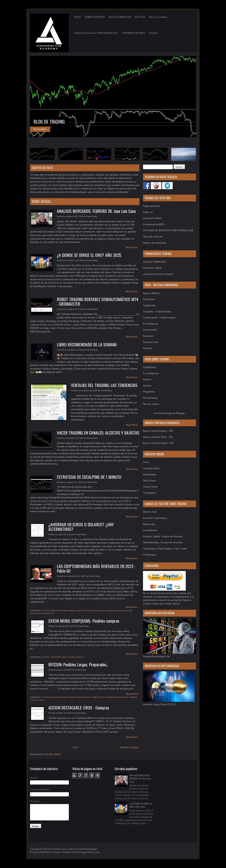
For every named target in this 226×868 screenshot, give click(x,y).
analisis (71, 610)
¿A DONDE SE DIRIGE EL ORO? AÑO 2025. (89, 255)
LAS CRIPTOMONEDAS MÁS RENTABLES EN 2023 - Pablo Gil (96, 568)
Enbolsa (147, 379)
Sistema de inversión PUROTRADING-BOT (96, 33)
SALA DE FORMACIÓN (154, 262)
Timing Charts (150, 487)
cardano (110, 610)
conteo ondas (121, 610)
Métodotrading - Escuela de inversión (163, 542)
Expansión (148, 336)
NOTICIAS (140, 17)
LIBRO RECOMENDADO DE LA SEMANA (87, 344)
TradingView (150, 493)
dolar (40, 613)
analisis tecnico (83, 610)
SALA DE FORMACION (120, 17)
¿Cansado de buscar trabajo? (158, 274)
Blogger (181, 413)
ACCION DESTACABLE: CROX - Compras (79, 707)
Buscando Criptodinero (155, 518)
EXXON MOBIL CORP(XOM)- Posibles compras (84, 621)
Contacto (153, 33)
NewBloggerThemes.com (87, 852)
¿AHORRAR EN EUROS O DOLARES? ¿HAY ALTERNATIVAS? (81, 527)
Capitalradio (149, 305)
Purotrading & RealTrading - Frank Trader (165, 549)
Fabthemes (46, 852)
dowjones (48, 613)
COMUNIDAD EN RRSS (133, 33)
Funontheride (150, 530)
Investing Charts (151, 468)
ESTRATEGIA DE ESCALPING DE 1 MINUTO (89, 477)
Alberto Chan (150, 512)
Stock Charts (149, 480)
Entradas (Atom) (53, 754)
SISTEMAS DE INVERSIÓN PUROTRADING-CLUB (168, 230)
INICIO (78, 17)
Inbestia (147, 386)
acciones (46, 610)
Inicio (76, 747)
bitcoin (95, 610)
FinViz (146, 462)
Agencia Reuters (151, 293)
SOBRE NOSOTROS (95, 17)
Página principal (151, 206)
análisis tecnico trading (103, 697)
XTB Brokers (150, 555)
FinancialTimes (151, 342)
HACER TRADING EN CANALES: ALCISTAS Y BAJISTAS (98, 433)
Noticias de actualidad (155, 243)
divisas (33, 613)
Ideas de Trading (158, 17)
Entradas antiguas (129, 747)
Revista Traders (151, 404)
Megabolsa (149, 392)
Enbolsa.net (149, 524)
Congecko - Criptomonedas (157, 311)
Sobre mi (148, 212)
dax (130, 610)
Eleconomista (150, 330)
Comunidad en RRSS (154, 224)
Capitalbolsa (150, 367)
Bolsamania (149, 299)
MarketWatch (150, 474)
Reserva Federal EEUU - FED (158, 437)
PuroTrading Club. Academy (62, 849)
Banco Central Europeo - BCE (158, 431)
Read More (132, 247)
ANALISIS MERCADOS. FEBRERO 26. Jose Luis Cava (96, 211)
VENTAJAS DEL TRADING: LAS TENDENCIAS (104, 385)
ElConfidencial (151, 324)
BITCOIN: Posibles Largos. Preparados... (78, 664)
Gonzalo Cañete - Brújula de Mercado (163, 536)
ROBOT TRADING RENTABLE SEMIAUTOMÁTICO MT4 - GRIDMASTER (98, 301)
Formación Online (152, 218)
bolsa (102, 610)
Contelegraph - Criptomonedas (159, 318)
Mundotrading (150, 398)
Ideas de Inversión (153, 237)
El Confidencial (151, 373)
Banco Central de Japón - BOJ (158, 443)
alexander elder (59, 610)
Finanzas (148, 348)
